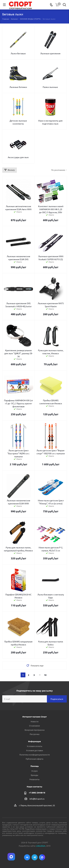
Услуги (34, 771)
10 (45, 675)
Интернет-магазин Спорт (35, 717)
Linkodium (41, 846)
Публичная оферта (34, 759)
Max (42, 857)
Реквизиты (34, 779)
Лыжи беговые (18, 53)
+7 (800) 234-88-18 (37, 793)
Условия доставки (35, 750)
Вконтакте (27, 857)
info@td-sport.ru (37, 799)
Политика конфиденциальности (35, 755)
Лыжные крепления (50, 53)
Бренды (34, 775)
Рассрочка (35, 734)
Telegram (35, 857)
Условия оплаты (35, 746)
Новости (35, 721)
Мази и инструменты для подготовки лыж (50, 122)
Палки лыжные (50, 87)
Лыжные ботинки (18, 87)
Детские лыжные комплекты (18, 122)
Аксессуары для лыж (18, 157)
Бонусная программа (35, 730)
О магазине (34, 726)
